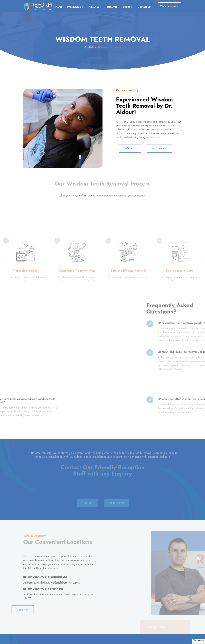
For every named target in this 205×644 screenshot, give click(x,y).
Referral (122, 4)
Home (68, 4)
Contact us (104, 8)
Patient (137, 4)
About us (105, 4)
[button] (198, 641)
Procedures (85, 4)
